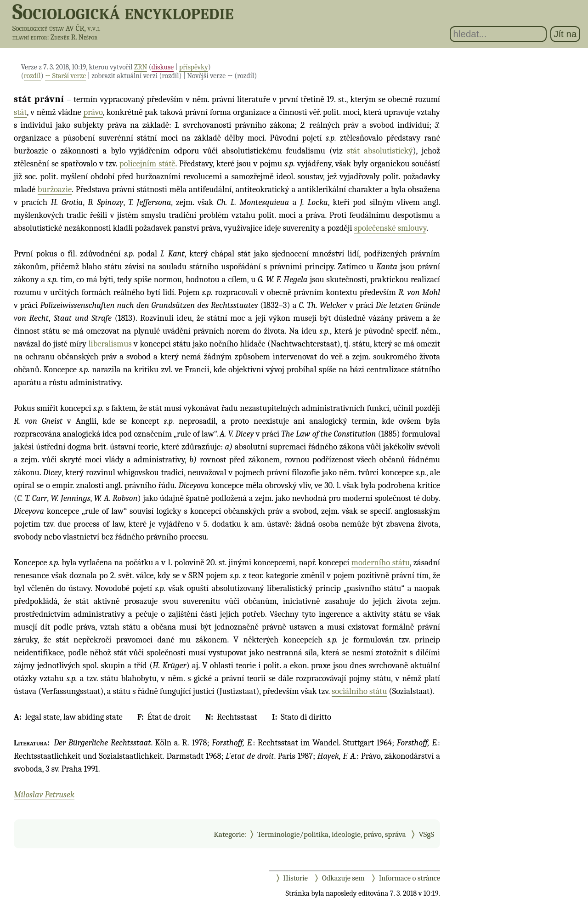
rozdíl (32, 76)
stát (20, 112)
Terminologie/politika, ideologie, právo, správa (332, 834)
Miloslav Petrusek (44, 795)
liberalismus (110, 344)
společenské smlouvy (390, 228)
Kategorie (229, 834)
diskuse (163, 67)
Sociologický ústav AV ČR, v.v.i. (57, 28)
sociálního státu (359, 691)
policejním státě (147, 164)
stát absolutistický (380, 151)
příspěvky (194, 67)
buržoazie (55, 189)
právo (93, 112)
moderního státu (381, 562)
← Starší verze (65, 76)
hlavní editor (30, 37)
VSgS (426, 834)
